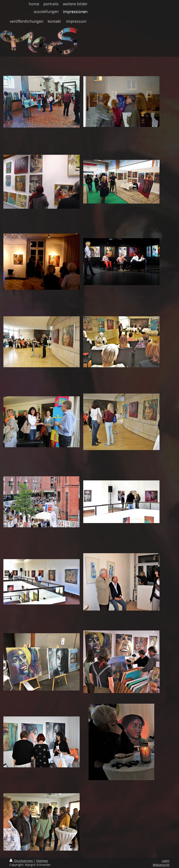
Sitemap (42, 861)
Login (166, 861)
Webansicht (161, 865)
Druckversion (22, 861)
